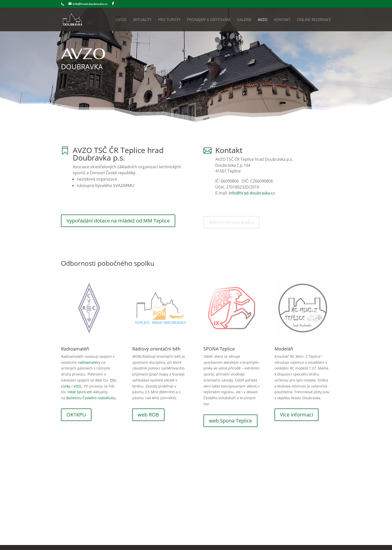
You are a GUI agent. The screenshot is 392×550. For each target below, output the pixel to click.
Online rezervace (314, 20)
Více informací (296, 415)
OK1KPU (76, 415)
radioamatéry (89, 362)
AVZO (263, 20)
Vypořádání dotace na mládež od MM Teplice (118, 221)
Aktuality (142, 20)
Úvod (121, 20)
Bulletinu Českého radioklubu (91, 398)
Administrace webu (231, 222)
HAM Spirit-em (80, 392)
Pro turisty (169, 20)
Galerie (244, 20)
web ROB (148, 415)
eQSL (78, 386)
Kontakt (282, 20)
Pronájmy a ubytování (209, 20)
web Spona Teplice (230, 421)
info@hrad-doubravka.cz (252, 193)
